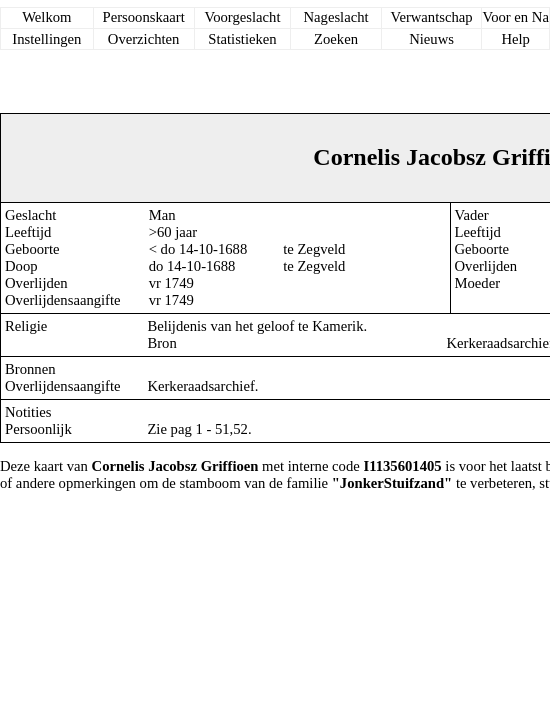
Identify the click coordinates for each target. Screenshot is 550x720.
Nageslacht (335, 17)
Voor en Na (515, 17)
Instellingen (46, 39)
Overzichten (144, 39)
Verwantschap (431, 17)
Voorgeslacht (242, 17)
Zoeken (336, 39)
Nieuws (431, 39)
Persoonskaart (144, 17)
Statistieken (242, 39)
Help (515, 39)
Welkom (46, 17)
